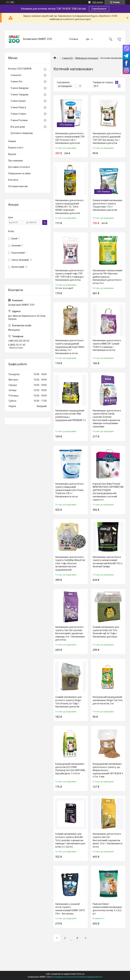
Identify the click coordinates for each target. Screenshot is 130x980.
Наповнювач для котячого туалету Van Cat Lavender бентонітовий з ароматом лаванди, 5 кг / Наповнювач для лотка (70, 633)
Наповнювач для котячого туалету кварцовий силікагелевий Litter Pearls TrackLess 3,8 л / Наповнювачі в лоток (69, 490)
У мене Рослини (19, 120)
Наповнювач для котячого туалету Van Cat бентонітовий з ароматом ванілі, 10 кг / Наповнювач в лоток (107, 840)
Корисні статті (16, 148)
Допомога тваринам (22, 133)
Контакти (13, 180)
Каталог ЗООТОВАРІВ (20, 69)
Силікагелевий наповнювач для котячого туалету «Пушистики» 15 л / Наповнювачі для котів (107, 205)
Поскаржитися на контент (64, 977)
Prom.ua (81, 974)
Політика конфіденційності (90, 977)
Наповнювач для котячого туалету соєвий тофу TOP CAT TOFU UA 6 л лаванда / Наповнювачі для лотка (70, 275)
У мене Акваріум (19, 88)
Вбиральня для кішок (87, 58)
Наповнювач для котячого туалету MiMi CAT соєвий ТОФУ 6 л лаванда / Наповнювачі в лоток (107, 345)
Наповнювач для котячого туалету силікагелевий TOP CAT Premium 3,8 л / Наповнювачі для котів (70, 138)
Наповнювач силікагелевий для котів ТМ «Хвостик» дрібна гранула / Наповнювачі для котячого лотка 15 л (107, 277)
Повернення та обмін (19, 173)
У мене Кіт (68, 58)
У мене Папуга (18, 107)
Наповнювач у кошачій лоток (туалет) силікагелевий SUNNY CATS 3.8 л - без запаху (70, 909)
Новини (12, 141)
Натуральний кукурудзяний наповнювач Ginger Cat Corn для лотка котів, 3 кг (108, 700)
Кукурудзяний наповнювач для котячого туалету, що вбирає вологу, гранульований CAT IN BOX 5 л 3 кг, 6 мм (108, 770)
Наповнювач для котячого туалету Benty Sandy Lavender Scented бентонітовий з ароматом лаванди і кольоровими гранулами (107, 419)
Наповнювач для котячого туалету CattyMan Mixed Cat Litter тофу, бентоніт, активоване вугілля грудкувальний (70, 563)
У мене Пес (16, 82)
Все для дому (18, 127)
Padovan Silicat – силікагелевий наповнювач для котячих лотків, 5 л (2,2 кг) (107, 909)
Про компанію (16, 161)
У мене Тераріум (19, 95)
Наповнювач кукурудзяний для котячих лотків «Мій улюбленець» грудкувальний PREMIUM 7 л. (71, 415)
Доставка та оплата (19, 167)
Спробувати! (99, 9)
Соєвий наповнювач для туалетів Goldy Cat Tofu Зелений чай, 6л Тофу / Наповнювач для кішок (106, 632)
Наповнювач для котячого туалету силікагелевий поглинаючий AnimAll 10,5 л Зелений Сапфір (107, 562)
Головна (74, 39)
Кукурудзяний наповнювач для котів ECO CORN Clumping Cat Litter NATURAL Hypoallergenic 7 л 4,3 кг (70, 769)
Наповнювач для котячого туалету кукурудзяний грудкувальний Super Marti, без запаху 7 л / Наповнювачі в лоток (70, 347)
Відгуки (12, 154)
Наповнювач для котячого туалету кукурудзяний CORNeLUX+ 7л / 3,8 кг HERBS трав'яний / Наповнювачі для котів (69, 207)
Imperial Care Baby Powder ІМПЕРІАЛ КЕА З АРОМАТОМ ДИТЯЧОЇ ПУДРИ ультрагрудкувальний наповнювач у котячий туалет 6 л (108, 492)
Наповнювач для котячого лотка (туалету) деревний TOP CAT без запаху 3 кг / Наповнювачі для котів (107, 138)
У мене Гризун (18, 101)
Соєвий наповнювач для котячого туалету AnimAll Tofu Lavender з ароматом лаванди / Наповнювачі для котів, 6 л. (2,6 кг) (70, 840)
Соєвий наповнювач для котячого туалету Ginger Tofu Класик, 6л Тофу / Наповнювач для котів (68, 702)
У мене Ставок (18, 114)
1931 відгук (97, 2)
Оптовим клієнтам (18, 186)
